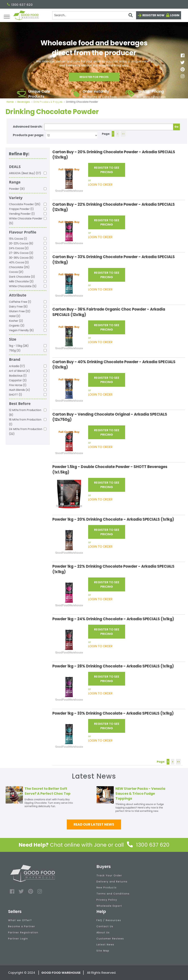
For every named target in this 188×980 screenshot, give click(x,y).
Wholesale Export (109, 906)
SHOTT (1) (16, 395)
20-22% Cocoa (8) (21, 243)
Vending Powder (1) (22, 214)
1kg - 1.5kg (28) (19, 346)
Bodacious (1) (18, 376)
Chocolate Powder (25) (25, 204)
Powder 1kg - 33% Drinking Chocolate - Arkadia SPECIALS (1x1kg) (113, 713)
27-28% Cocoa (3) (21, 253)
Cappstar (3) (18, 380)
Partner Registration (23, 932)
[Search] (94, 15)
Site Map (103, 951)
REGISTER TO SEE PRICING (107, 170)
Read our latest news (94, 824)
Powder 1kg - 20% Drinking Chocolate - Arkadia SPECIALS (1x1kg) (113, 519)
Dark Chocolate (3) (22, 277)
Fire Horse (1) (18, 385)
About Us (103, 932)
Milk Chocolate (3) (21, 281)
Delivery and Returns (112, 882)
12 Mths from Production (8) (25, 412)
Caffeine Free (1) (20, 302)
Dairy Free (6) (18, 307)
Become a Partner (22, 926)
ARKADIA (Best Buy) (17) (25, 173)
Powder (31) (17, 189)
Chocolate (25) (19, 267)
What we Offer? (20, 920)
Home (11, 102)
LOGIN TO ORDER (100, 185)
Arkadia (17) (17, 366)
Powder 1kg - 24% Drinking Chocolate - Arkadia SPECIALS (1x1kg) (113, 619)
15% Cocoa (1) (18, 239)
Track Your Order (109, 875)
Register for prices (94, 78)
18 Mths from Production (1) (25, 422)
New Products (107, 888)
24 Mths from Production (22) (26, 431)
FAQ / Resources (109, 920)
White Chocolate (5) (23, 286)
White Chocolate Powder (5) (26, 221)
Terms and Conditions (113, 894)
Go (176, 127)
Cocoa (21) (16, 272)
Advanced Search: (28, 127)
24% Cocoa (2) (19, 248)
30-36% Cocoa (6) (21, 258)
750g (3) (15, 351)
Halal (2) (15, 316)
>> (123, 134)
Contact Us (105, 926)
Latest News (105, 945)
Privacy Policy (107, 900)
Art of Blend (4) (19, 371)
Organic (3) (17, 326)
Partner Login (18, 939)
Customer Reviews (110, 939)
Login (175, 15)
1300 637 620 (20, 5)
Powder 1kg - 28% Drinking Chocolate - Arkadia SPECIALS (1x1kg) (113, 666)
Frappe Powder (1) (21, 209)
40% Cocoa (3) (19, 262)
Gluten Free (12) (20, 311)
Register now (153, 15)
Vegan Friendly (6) (21, 330)
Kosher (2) (16, 321)
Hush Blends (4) (19, 390)
